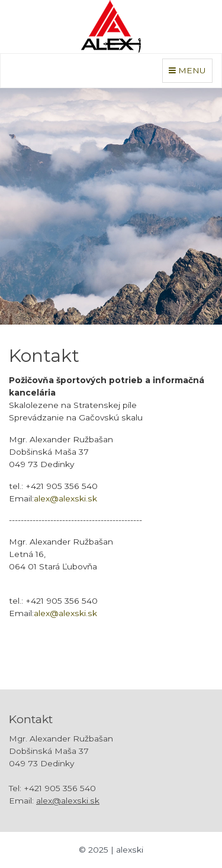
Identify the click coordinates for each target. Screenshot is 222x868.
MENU (190, 69)
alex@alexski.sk (65, 498)
